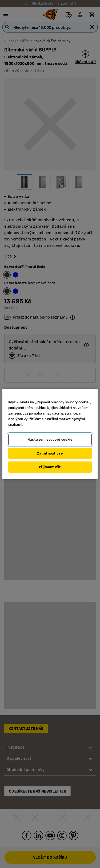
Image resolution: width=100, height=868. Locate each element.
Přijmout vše (50, 467)
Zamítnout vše (50, 453)
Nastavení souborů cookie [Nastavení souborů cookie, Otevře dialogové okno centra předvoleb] (50, 439)
